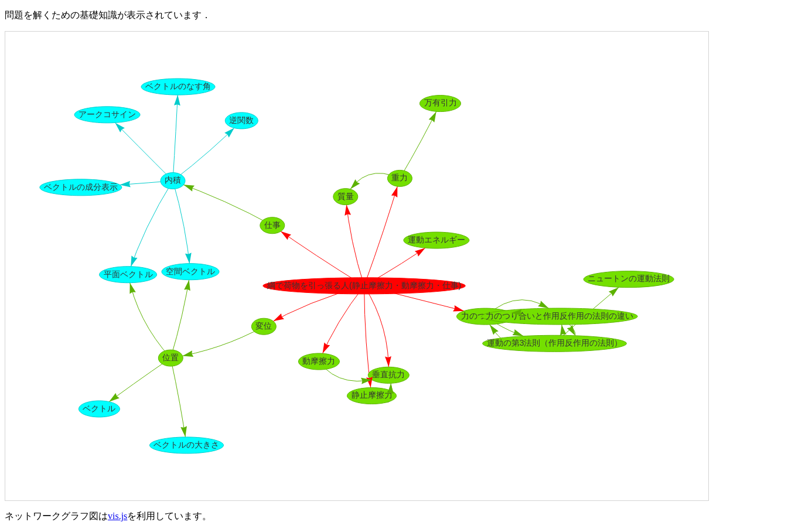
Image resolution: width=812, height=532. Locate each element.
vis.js (117, 516)
